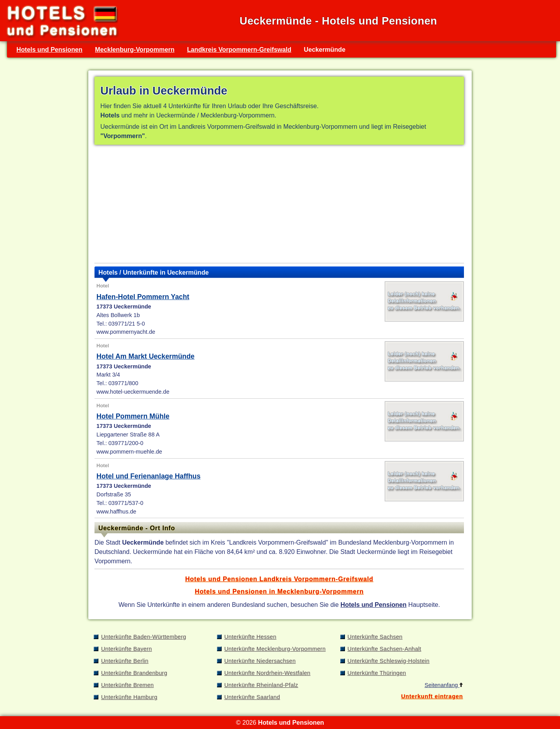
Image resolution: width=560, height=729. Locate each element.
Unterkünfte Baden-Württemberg (144, 637)
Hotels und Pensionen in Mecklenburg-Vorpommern (279, 591)
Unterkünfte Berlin (125, 661)
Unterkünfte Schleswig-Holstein (389, 661)
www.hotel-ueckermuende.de (133, 392)
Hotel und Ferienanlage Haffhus (149, 476)
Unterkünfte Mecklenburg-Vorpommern (275, 649)
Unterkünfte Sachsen (375, 637)
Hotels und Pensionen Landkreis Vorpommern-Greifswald (279, 579)
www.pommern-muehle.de (129, 452)
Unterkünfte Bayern (127, 649)
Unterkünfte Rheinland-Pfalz (261, 685)
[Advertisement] (279, 205)
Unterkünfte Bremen (127, 685)
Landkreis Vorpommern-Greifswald (239, 49)
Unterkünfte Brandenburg (134, 673)
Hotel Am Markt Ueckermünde (145, 356)
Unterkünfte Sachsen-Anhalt (385, 649)
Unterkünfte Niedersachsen (260, 661)
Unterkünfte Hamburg (129, 697)
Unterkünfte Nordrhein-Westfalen (267, 673)
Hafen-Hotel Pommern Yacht (143, 297)
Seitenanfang (444, 685)
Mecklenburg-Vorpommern (135, 49)
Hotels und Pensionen (49, 49)
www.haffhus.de (116, 512)
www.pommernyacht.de (126, 332)
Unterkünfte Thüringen (377, 673)
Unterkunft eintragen (432, 696)
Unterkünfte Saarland (252, 697)
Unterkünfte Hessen (250, 637)
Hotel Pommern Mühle (133, 416)
